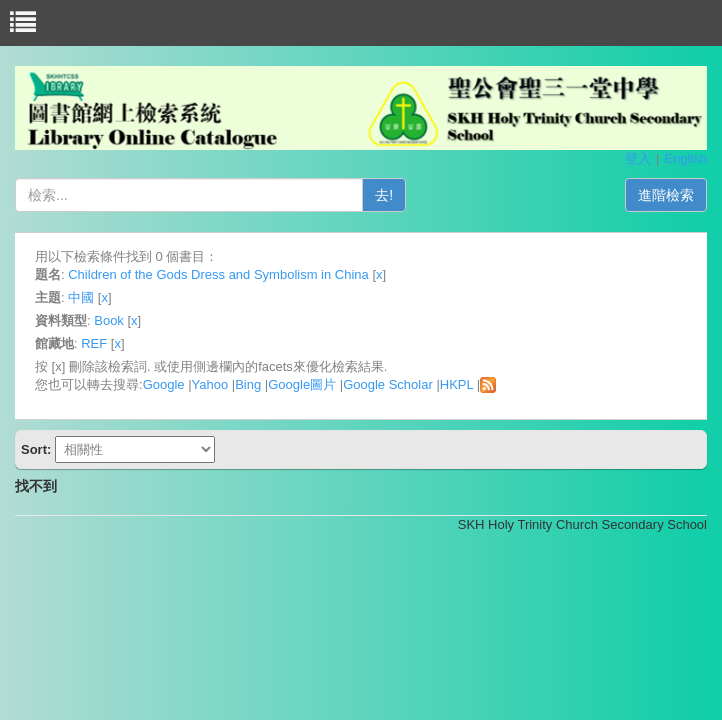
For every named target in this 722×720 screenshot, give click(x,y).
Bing (248, 384)
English (685, 158)
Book (109, 320)
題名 (48, 274)
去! (384, 195)
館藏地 (54, 343)
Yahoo (210, 384)
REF (94, 343)
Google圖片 (302, 384)
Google (164, 384)
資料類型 (61, 320)
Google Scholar (388, 384)
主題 (48, 297)
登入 (638, 158)
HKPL (456, 384)
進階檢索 (666, 195)
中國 (81, 297)
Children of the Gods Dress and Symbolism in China (218, 274)
